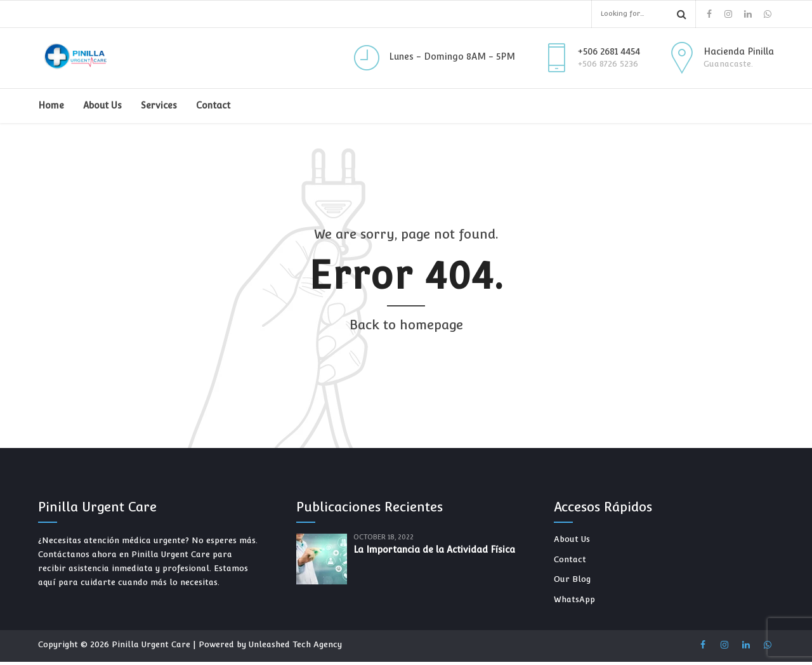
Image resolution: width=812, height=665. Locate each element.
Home (51, 105)
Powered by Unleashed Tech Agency (270, 644)
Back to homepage (406, 325)
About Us (102, 105)
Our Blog (572, 579)
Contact (213, 105)
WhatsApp (574, 599)
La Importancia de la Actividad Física (434, 550)
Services (159, 105)
